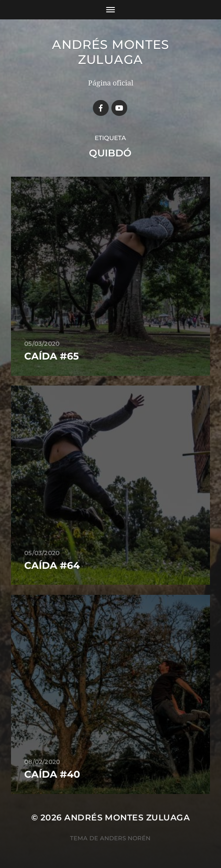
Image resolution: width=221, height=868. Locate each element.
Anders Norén (125, 838)
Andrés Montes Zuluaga (110, 52)
